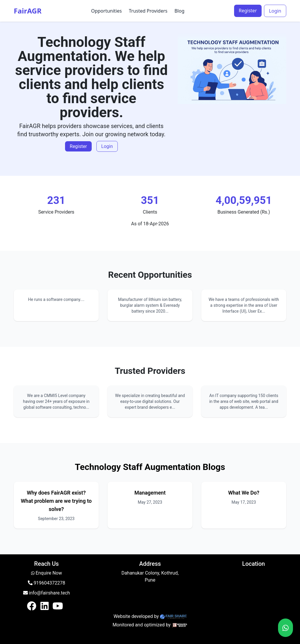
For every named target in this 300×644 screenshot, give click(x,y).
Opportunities (106, 11)
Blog (179, 11)
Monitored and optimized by (142, 625)
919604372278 (47, 583)
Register (248, 11)
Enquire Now (49, 573)
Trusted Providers (148, 11)
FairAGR (28, 11)
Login (275, 11)
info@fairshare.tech (47, 593)
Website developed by (136, 616)
